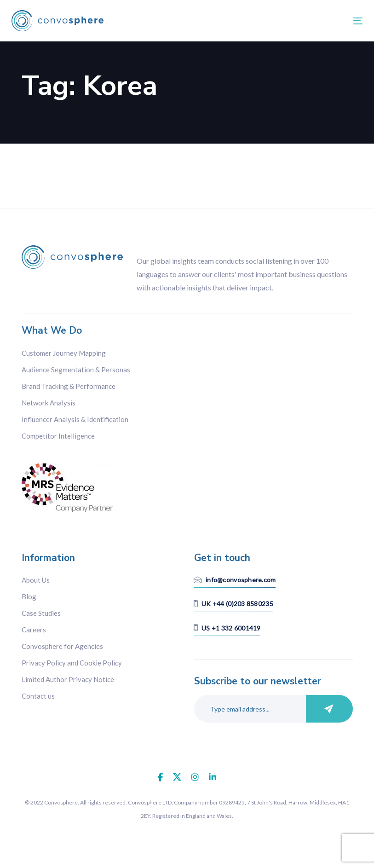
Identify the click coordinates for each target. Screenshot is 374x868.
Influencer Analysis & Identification (75, 419)
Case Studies (41, 613)
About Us (36, 580)
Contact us (38, 696)
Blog (29, 596)
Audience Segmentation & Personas (76, 370)
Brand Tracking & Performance (69, 386)
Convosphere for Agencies (62, 646)
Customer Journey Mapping (64, 353)
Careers (34, 630)
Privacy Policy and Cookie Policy (72, 663)
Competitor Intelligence (58, 436)
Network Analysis (49, 403)
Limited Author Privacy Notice (68, 679)
